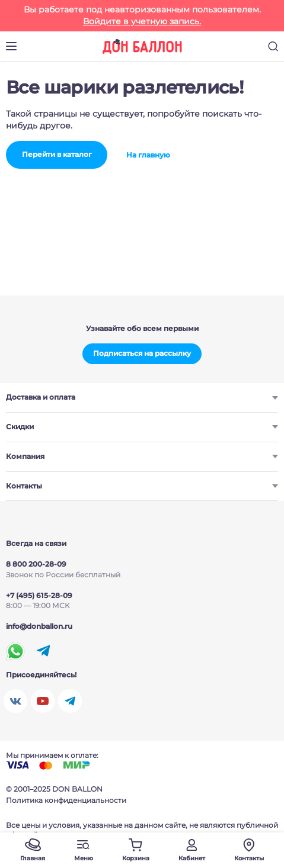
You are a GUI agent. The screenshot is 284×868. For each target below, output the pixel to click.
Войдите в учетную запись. (142, 21)
